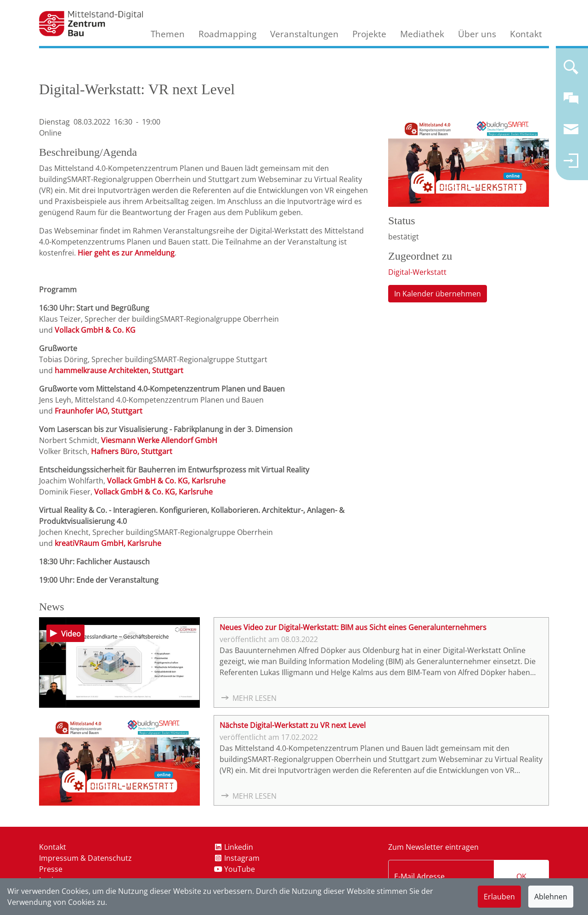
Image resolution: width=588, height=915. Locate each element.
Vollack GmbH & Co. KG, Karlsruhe (166, 481)
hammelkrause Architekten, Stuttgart (119, 370)
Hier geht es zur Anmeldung (126, 253)
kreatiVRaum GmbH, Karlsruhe (108, 543)
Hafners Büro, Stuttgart (132, 451)
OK (521, 876)
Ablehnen (551, 897)
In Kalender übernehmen (438, 294)
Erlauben (499, 897)
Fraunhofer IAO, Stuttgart (99, 411)
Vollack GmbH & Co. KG (95, 330)
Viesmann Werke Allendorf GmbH (159, 440)
